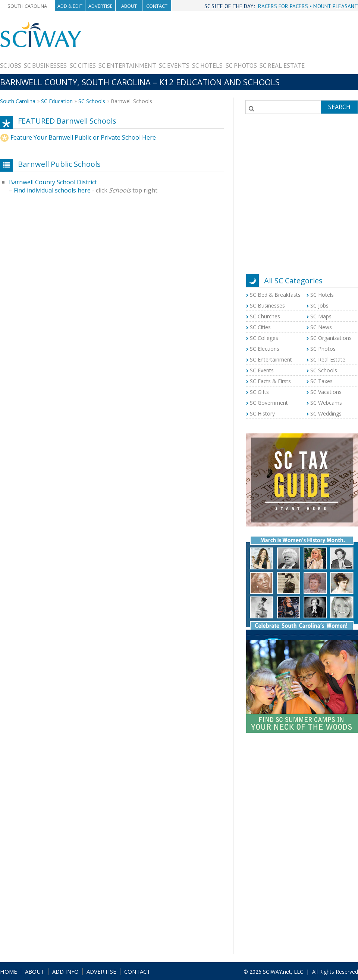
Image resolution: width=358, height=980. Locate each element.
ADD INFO (65, 971)
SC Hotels (207, 66)
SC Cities (83, 66)
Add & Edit (70, 6)
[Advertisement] (331, 44)
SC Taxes (321, 381)
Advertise (101, 6)
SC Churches (265, 316)
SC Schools (92, 101)
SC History (262, 413)
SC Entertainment (127, 66)
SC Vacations (326, 392)
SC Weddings (326, 413)
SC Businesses (45, 66)
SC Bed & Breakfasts (275, 295)
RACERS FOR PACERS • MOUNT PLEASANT (308, 6)
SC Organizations (331, 338)
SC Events (174, 66)
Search (339, 107)
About (129, 6)
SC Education (57, 101)
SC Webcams (326, 403)
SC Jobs (11, 66)
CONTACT (137, 971)
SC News (321, 327)
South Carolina (27, 6)
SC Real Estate (282, 66)
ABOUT (35, 971)
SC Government (269, 403)
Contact (157, 6)
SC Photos (241, 66)
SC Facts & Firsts (270, 381)
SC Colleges (264, 338)
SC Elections (265, 349)
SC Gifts (259, 392)
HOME (9, 971)
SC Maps (321, 316)
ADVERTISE (101, 971)
